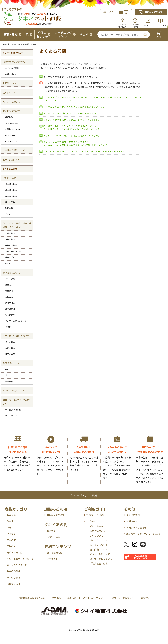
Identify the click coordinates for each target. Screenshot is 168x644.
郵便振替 (9, 117)
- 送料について (96, 536)
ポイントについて (11, 102)
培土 (7, 375)
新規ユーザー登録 (95, 515)
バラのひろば (14, 577)
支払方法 (9, 297)
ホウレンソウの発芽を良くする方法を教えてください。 (72, 136)
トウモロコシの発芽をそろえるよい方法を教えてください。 (74, 107)
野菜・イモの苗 (15, 552)
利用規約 (56, 598)
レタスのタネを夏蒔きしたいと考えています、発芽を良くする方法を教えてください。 (88, 151)
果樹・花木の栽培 (13, 251)
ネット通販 (10, 279)
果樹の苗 (11, 546)
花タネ (10, 521)
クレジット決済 (12, 123)
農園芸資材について (13, 363)
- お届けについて (97, 531)
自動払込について (13, 129)
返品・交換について (13, 160)
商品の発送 (10, 309)
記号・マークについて (123, 598)
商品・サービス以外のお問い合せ (17, 402)
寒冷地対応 (10, 303)
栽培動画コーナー (56, 559)
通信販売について (11, 273)
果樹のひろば (14, 584)
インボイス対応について (16, 321)
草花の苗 (11, 534)
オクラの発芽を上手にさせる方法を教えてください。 (71, 76)
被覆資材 (9, 381)
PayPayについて (12, 141)
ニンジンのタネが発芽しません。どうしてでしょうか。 (72, 120)
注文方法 (9, 285)
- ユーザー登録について (100, 559)
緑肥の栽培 (10, 348)
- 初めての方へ (96, 526)
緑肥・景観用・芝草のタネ (20, 559)
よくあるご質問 (12, 68)
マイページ (92, 521)
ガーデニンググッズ (17, 565)
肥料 (7, 369)
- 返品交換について (98, 549)
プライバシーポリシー (94, 598)
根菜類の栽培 (11, 190)
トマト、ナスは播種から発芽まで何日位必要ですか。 (71, 113)
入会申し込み (53, 537)
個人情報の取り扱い (14, 410)
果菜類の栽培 (11, 196)
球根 (9, 527)
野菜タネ (11, 515)
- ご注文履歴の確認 (98, 563)
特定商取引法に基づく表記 (32, 598)
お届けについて (10, 83)
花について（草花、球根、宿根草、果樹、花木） (17, 225)
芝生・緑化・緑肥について (16, 336)
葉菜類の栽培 (11, 184)
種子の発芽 (10, 202)
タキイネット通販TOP (11, 44)
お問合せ (148, 25)
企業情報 (145, 598)
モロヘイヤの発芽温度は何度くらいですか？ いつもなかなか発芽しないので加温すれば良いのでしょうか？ (76, 143)
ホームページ (11, 416)
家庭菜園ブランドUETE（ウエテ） (144, 534)
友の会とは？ (53, 531)
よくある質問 (133, 515)
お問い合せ (132, 521)
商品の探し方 (11, 74)
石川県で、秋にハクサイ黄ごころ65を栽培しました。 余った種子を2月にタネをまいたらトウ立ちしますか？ (72, 128)
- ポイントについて (98, 540)
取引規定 (72, 598)
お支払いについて (11, 111)
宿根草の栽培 (11, 245)
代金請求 (9, 291)
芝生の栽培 (10, 342)
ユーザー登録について (14, 150)
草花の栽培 (10, 233)
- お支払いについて (98, 545)
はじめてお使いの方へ (14, 62)
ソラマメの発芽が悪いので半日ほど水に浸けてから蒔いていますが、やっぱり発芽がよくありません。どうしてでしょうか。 (93, 99)
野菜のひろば (14, 571)
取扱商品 (9, 208)
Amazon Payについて (15, 135)
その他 (8, 214)
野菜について (9, 178)
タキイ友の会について (14, 390)
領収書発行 (10, 315)
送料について (9, 93)
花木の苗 (11, 540)
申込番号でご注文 (56, 515)
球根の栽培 (10, 239)
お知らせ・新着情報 (136, 527)
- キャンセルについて (99, 554)
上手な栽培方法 (54, 553)
